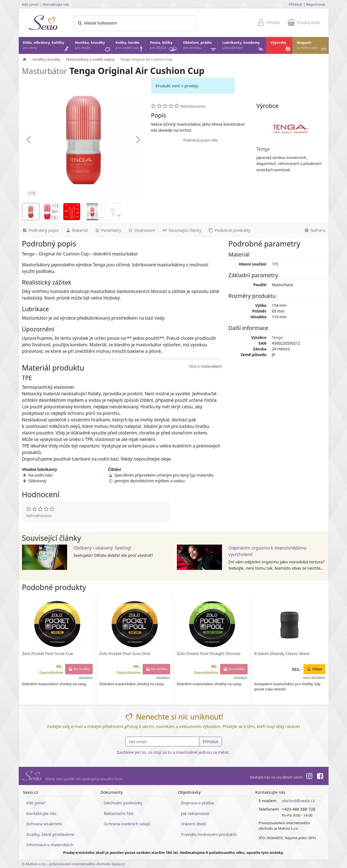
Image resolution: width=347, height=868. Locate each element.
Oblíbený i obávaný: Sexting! (102, 548)
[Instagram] (309, 777)
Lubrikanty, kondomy (243, 47)
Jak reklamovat (195, 813)
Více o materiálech (205, 366)
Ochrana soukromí (44, 824)
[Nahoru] (315, 230)
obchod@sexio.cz (298, 801)
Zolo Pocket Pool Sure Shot (125, 653)
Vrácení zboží (194, 824)
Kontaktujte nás (56, 4)
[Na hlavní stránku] (24, 59)
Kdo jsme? (31, 4)
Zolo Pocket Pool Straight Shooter (209, 653)
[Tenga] (291, 129)
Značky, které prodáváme (50, 834)
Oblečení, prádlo (200, 47)
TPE (275, 264)
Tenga (263, 149)
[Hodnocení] (141, 230)
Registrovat (316, 4)
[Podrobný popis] (40, 230)
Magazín (312, 47)
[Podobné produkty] (229, 230)
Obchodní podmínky (123, 803)
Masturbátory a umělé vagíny (90, 59)
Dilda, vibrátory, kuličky (46, 47)
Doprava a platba (198, 803)
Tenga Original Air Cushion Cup (146, 59)
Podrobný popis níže (200, 140)
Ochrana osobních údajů (127, 824)
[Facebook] (320, 777)
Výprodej (281, 47)
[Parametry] (108, 230)
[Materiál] (76, 230)
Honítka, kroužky (93, 47)
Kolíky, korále (130, 47)
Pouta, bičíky (164, 47)
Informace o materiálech (50, 845)
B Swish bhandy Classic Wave (282, 653)
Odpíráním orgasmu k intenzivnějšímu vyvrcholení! (268, 551)
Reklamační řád (118, 813)
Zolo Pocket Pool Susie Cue (48, 653)
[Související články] (182, 230)
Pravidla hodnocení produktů (209, 834)
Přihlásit (295, 4)
